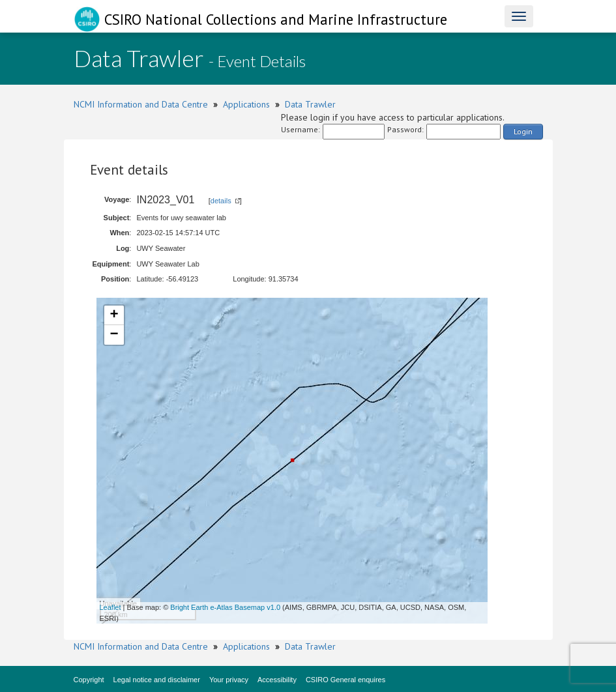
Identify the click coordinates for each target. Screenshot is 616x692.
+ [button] (114, 315)
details (221, 201)
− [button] (114, 335)
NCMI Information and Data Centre (141, 104)
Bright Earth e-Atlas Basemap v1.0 (225, 607)
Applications (246, 104)
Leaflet (110, 607)
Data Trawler (310, 104)
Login (523, 131)
